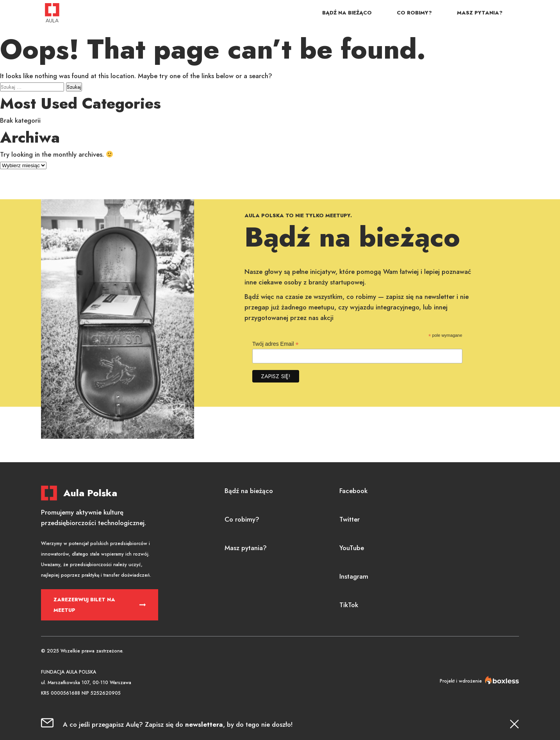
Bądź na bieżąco (347, 13)
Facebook (353, 491)
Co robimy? (414, 13)
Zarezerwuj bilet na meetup (84, 605)
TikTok (349, 605)
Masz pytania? (480, 13)
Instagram (354, 576)
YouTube (352, 548)
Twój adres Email (276, 344)
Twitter (350, 519)
